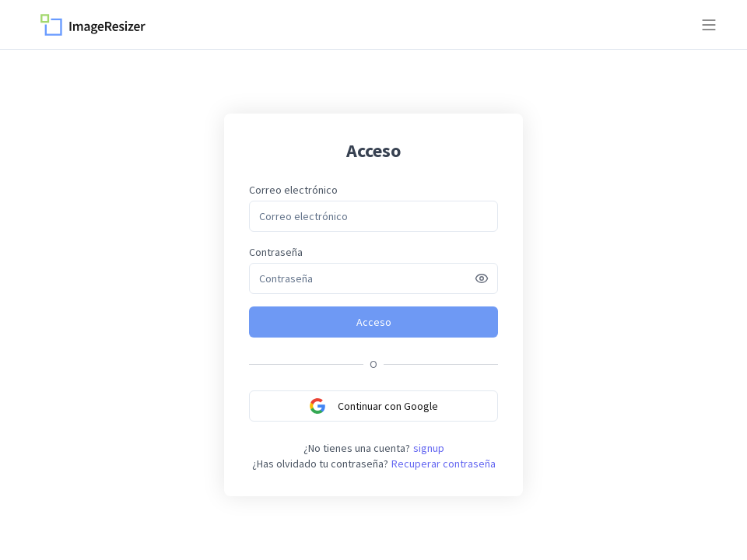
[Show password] (482, 278)
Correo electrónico (293, 190)
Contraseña (276, 252)
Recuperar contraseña (444, 464)
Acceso (374, 322)
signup (429, 448)
